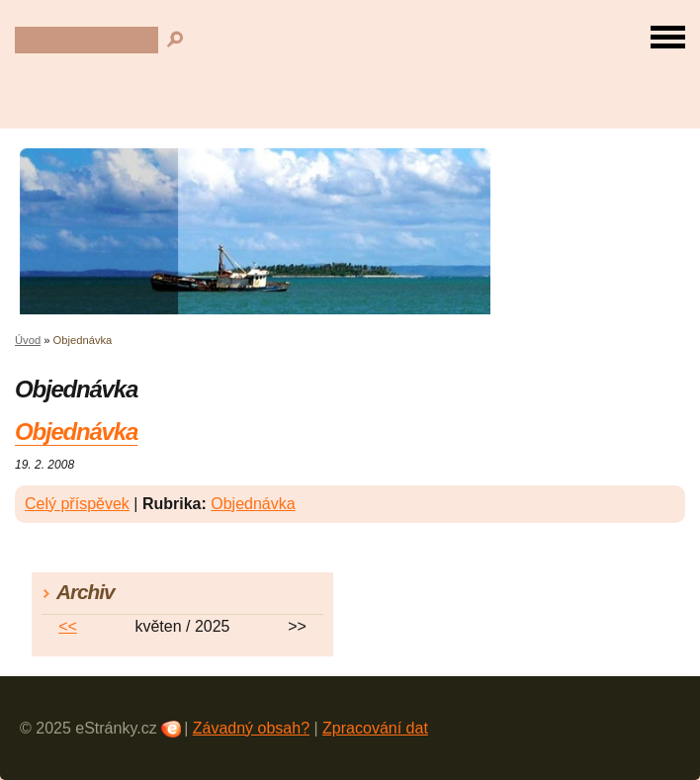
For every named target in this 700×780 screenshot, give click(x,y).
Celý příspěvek (77, 504)
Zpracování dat (375, 728)
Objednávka (76, 432)
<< (68, 626)
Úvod (28, 340)
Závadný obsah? (251, 728)
